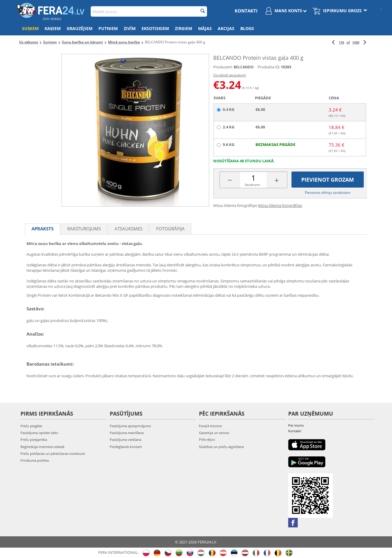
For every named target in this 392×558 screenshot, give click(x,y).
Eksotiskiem (155, 28)
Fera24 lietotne (210, 426)
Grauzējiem (80, 28)
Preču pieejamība (34, 440)
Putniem (108, 28)
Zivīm (130, 28)
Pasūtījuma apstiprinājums (130, 426)
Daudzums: (253, 185)
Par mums (296, 425)
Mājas (205, 28)
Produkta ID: (269, 67)
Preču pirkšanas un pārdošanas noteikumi (53, 454)
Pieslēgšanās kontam (126, 447)
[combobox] (149, 11)
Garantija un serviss (214, 433)
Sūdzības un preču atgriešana (221, 447)
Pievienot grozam (328, 180)
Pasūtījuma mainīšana (127, 433)
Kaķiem (53, 28)
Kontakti (246, 11)
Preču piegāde (31, 426)
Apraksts (43, 229)
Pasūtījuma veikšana (126, 440)
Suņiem (30, 28)
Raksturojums (84, 229)
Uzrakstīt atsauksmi (230, 75)
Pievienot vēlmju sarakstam (328, 192)
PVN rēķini (207, 440)
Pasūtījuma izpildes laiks (39, 433)
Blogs (247, 28)
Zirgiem (184, 28)
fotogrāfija (170, 229)
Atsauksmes (128, 229)
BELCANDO (244, 67)
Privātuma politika (35, 460)
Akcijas (226, 28)
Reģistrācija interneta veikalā (42, 447)
